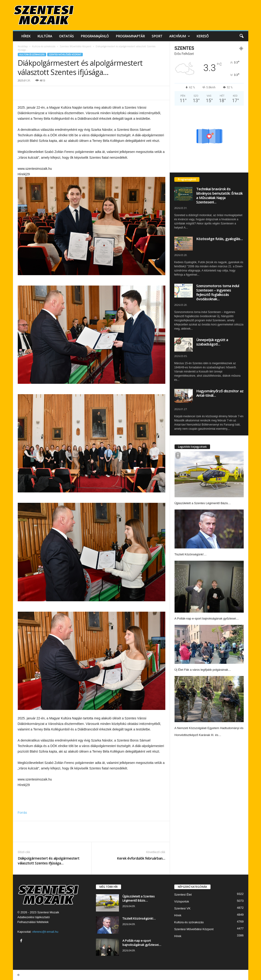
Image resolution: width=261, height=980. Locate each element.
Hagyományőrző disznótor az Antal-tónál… (220, 393)
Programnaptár (130, 36)
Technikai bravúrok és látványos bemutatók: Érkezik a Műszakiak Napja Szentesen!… (219, 195)
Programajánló (95, 36)
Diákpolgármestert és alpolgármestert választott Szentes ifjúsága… (49, 861)
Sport (157, 36)
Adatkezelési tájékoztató (34, 917)
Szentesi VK (182, 908)
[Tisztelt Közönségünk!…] (209, 529)
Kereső (203, 36)
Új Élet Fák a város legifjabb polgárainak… (203, 670)
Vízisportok (182, 901)
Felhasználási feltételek (33, 922)
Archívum (180, 36)
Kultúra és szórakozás (44, 46)
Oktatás (66, 36)
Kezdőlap (23, 46)
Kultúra (45, 36)
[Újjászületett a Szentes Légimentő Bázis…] (209, 474)
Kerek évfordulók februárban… (141, 858)
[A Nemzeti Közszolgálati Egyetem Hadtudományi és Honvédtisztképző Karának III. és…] (209, 699)
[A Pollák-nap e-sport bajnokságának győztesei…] (209, 587)
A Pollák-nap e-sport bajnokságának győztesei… (207, 618)
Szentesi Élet (183, 895)
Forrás (22, 813)
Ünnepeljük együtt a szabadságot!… (212, 342)
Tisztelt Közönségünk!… (191, 554)
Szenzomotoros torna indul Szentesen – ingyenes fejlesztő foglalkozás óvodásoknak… (218, 292)
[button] (241, 36)
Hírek (26, 36)
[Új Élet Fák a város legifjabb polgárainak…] (209, 644)
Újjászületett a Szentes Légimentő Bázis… (203, 503)
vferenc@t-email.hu (45, 932)
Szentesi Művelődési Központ (76, 46)
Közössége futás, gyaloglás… (219, 239)
